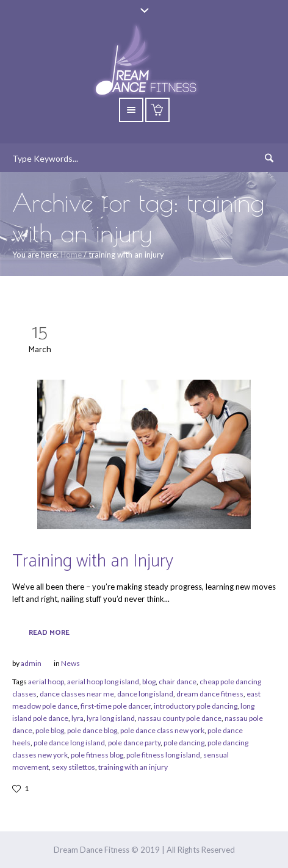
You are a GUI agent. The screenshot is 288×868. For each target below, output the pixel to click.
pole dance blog (92, 730)
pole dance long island (69, 743)
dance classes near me (77, 694)
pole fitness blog (97, 755)
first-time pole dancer (116, 706)
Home (71, 255)
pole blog (50, 730)
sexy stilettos (74, 767)
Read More (49, 633)
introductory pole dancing (196, 706)
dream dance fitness (210, 694)
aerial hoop (46, 682)
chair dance (178, 682)
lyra (77, 718)
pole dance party (134, 743)
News (70, 663)
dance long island (145, 694)
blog (149, 682)
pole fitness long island (163, 755)
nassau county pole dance (180, 718)
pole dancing (184, 743)
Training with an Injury (93, 561)
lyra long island (111, 718)
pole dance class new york (162, 730)
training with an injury (133, 767)
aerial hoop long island (103, 682)
